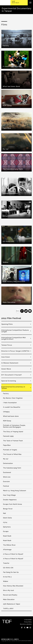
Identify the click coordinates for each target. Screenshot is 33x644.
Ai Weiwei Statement (10, 363)
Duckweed (7, 472)
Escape (6, 531)
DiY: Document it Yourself (11, 375)
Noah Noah (7, 536)
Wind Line (7, 477)
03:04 (5, 522)
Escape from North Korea (12, 504)
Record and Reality (10, 595)
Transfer (6, 563)
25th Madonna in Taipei (12, 604)
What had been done (11, 416)
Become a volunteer (26, 624)
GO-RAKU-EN (8, 568)
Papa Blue (7, 445)
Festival (6, 486)
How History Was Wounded (13, 586)
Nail (4, 513)
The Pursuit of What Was (12, 454)
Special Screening (9, 381)
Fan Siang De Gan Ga (11, 572)
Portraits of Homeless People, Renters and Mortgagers (14, 426)
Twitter (25, 628)
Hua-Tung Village (9, 495)
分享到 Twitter (26, 311)
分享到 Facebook (22, 311)
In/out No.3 (7, 577)
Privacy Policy (28, 622)
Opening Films (7, 324)
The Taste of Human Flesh (13, 441)
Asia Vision (6, 357)
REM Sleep (7, 421)
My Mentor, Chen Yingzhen (13, 398)
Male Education (9, 599)
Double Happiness (10, 500)
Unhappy (6, 412)
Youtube (27, 628)
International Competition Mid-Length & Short (14, 338)
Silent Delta (7, 518)
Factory (6, 394)
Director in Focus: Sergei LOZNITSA (15, 351)
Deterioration (8, 463)
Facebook (22, 628)
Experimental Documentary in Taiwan (13, 388)
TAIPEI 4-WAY (8, 609)
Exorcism (6, 482)
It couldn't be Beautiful (12, 407)
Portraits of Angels (10, 450)
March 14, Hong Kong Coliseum (15, 491)
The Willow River (9, 545)
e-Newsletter (28, 620)
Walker (6, 581)
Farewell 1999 (8, 436)
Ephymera (7, 527)
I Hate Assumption (10, 403)
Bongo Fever (8, 509)
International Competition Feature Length (15, 331)
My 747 (6, 459)
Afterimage (7, 550)
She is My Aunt (9, 590)
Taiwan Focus (7, 345)
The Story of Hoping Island (13, 432)
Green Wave (6, 369)
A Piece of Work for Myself (13, 554)
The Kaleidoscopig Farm (12, 468)
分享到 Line (30, 311)
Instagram (30, 628)
